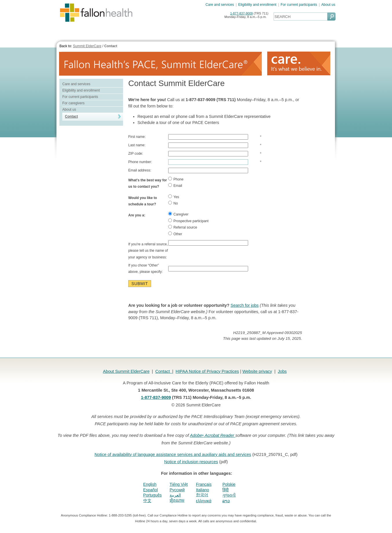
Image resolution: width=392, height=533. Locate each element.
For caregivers (73, 103)
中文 (147, 501)
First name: (137, 137)
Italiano (203, 490)
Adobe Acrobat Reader (213, 435)
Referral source (183, 227)
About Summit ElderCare (126, 371)
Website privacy (257, 371)
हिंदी (226, 490)
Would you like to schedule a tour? (143, 201)
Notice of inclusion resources (191, 462)
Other (175, 234)
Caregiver (178, 214)
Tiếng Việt (179, 484)
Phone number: (140, 162)
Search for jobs (244, 305)
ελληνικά (204, 501)
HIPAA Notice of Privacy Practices (207, 371)
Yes (174, 197)
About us (328, 5)
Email (175, 185)
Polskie (229, 484)
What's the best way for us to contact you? (148, 183)
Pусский (177, 490)
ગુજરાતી (229, 495)
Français (204, 484)
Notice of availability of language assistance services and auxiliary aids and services (173, 454)
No (173, 203)
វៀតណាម (177, 500)
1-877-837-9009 (241, 13)
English (150, 484)
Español (151, 490)
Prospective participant (188, 221)
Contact (111, 46)
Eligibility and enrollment (257, 5)
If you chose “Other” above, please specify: (145, 269)
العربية (175, 495)
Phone (176, 179)
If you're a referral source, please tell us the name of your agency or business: (148, 251)
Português (153, 495)
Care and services (220, 5)
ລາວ (226, 501)
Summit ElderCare (87, 46)
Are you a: (137, 215)
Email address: (140, 170)
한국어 (202, 495)
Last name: (137, 145)
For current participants (299, 5)
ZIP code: (136, 154)
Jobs (282, 371)
